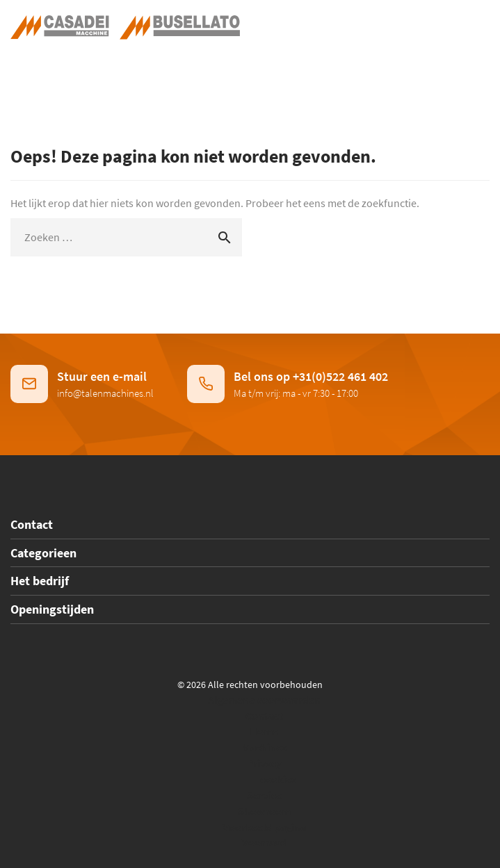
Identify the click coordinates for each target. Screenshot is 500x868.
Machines (264, 747)
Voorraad (264, 842)
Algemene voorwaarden (264, 700)
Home (264, 731)
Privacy (264, 763)
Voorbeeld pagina (264, 827)
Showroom (264, 811)
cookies (278, 779)
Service (264, 795)
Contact (264, 716)
